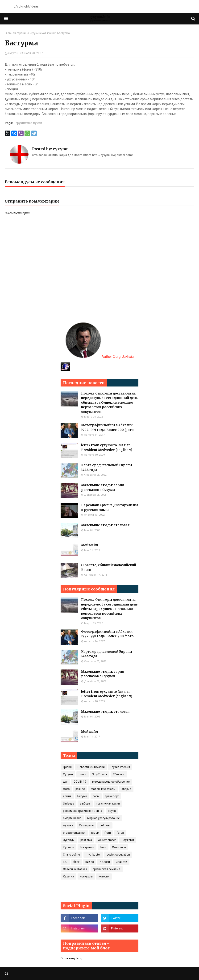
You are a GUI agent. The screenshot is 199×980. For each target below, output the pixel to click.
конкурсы (86, 876)
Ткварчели (87, 847)
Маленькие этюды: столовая (105, 525)
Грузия (67, 767)
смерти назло (72, 818)
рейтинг (105, 825)
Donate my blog (71, 958)
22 (6, 974)
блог (76, 862)
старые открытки (74, 833)
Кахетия (68, 876)
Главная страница (17, 33)
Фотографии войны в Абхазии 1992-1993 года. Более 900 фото (107, 428)
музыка (68, 825)
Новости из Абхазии (91, 767)
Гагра (120, 833)
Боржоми (128, 840)
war (65, 782)
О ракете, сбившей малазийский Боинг (109, 568)
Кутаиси (68, 847)
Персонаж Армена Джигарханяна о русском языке (110, 508)
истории (104, 876)
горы (96, 796)
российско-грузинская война (83, 811)
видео (90, 862)
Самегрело (86, 825)
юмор (95, 833)
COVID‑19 (80, 782)
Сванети (121, 862)
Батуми (82, 796)
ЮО (65, 862)
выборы (85, 804)
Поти (108, 833)
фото (66, 789)
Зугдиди (69, 840)
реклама (86, 840)
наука (112, 811)
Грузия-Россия (120, 767)
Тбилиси (119, 774)
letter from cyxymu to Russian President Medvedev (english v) (107, 448)
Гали (103, 847)
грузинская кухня (43, 33)
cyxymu (13, 53)
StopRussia (100, 774)
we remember (107, 840)
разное (80, 789)
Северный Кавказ (75, 869)
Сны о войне (71, 855)
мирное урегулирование (104, 818)
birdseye (68, 804)
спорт (83, 774)
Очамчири (119, 847)
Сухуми (68, 774)
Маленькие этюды (103, 789)
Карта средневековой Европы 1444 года (107, 468)
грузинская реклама (107, 869)
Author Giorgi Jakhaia (100, 357)
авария (126, 789)
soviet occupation (118, 855)
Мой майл (89, 545)
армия (67, 796)
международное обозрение (111, 782)
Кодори (105, 862)
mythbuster (93, 855)
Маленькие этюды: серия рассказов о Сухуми (102, 488)
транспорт (112, 796)
